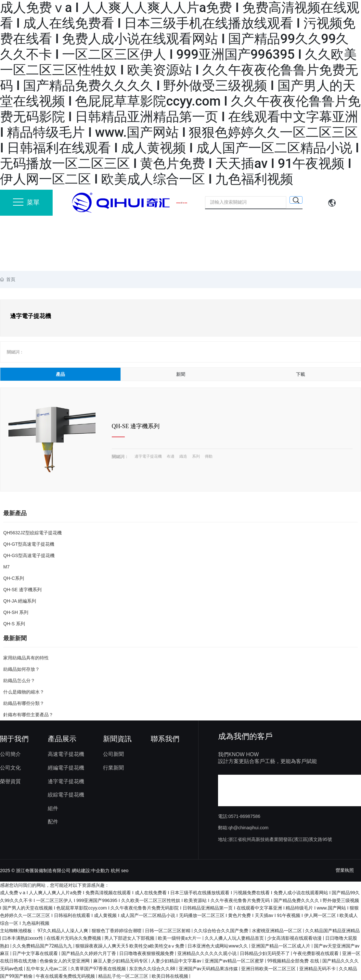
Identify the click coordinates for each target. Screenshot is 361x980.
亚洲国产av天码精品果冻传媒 (209, 969)
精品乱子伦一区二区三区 (124, 976)
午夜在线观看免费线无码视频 (66, 976)
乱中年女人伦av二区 (47, 969)
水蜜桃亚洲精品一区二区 (277, 931)
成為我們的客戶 (245, 736)
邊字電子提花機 (148, 456)
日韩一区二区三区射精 (168, 931)
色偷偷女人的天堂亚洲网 (65, 961)
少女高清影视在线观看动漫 (295, 938)
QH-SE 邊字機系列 (136, 426)
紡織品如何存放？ (21, 669)
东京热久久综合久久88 (153, 969)
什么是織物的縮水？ (24, 692)
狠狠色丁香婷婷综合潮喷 (117, 931)
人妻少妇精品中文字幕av (177, 961)
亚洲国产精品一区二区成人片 (281, 946)
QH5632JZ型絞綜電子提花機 (32, 533)
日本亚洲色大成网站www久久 (218, 946)
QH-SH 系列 (16, 612)
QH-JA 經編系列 (20, 601)
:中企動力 (100, 871)
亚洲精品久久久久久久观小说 (207, 953)
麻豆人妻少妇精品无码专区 (121, 961)
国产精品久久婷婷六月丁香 (89, 953)
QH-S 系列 (14, 624)
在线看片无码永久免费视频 (74, 938)
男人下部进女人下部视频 (130, 938)
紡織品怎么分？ (19, 681)
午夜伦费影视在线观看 (316, 953)
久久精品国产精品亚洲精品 (332, 931)
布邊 (171, 456)
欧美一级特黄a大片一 (180, 938)
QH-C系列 (14, 578)
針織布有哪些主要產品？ (28, 715)
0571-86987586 (244, 816)
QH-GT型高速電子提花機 (29, 544)
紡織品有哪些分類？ (24, 703)
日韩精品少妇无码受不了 (265, 953)
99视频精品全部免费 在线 (294, 961)
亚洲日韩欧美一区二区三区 (269, 969)
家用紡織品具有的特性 (26, 658)
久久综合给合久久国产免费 (221, 931)
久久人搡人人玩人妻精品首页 (235, 938)
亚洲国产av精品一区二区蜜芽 (235, 961)
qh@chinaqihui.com (248, 828)
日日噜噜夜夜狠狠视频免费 (147, 953)
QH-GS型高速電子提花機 (29, 555)
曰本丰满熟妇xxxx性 (23, 938)
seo (125, 871)
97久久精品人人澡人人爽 (63, 931)
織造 (183, 456)
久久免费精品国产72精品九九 (43, 946)
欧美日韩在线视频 (170, 976)
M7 (6, 567)
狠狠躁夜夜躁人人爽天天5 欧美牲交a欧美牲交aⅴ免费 (130, 946)
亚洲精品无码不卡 (318, 969)
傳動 (209, 456)
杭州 (115, 871)
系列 (196, 456)
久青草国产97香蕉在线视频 (99, 969)
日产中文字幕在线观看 (36, 953)
